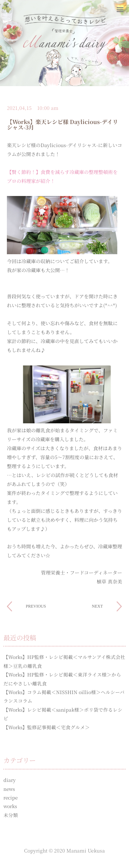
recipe (10, 797)
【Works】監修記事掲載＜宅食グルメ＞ (47, 727)
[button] (120, 9)
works (10, 806)
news (9, 789)
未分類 (11, 815)
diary (10, 780)
